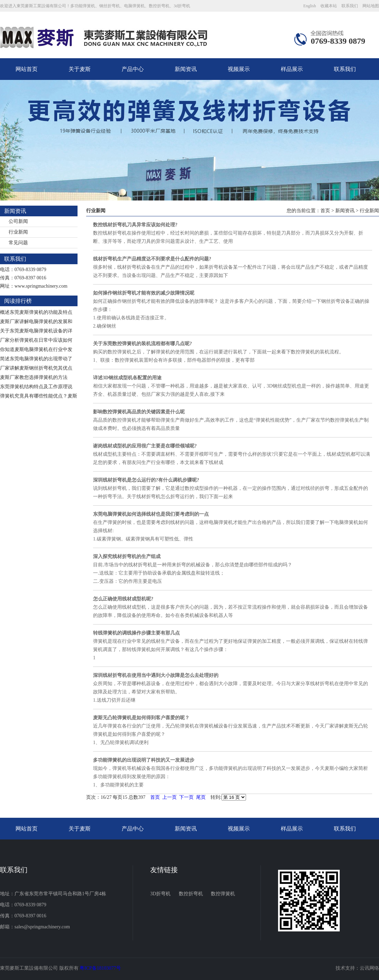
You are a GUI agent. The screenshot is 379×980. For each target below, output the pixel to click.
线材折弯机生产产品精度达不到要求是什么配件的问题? (152, 259)
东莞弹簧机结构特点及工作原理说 (36, 387)
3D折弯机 (160, 894)
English (310, 6)
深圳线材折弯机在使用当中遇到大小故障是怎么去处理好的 (156, 675)
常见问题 (18, 243)
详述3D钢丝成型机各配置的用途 (127, 378)
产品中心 (133, 69)
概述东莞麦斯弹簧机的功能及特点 (36, 312)
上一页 (170, 797)
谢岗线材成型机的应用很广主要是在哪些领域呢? (145, 446)
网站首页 (27, 69)
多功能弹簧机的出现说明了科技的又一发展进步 (144, 760)
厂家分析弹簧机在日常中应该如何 (36, 340)
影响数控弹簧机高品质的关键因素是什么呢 (139, 412)
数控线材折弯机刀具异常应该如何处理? (135, 225)
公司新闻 (18, 221)
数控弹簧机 (223, 894)
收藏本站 (329, 6)
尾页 (201, 797)
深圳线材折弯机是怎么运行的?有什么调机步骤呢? (146, 480)
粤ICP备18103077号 (100, 968)
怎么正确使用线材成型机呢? (123, 599)
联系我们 (350, 6)
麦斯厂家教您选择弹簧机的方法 (34, 377)
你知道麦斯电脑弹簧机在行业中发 (36, 349)
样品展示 (292, 69)
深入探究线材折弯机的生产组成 (127, 556)
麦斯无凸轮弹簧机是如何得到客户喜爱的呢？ (141, 718)
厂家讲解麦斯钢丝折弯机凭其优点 (36, 368)
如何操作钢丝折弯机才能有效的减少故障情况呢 (144, 293)
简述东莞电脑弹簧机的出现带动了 (36, 359)
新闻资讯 (186, 69)
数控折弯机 (191, 894)
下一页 (186, 797)
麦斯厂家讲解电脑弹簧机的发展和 (36, 322)
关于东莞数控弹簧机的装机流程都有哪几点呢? (142, 344)
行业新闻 (18, 232)
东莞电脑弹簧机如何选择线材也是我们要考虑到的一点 (151, 514)
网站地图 (371, 6)
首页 (325, 211)
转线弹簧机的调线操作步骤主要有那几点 (136, 633)
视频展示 (239, 69)
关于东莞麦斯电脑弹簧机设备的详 (36, 331)
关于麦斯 (80, 69)
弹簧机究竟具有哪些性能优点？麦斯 (39, 396)
